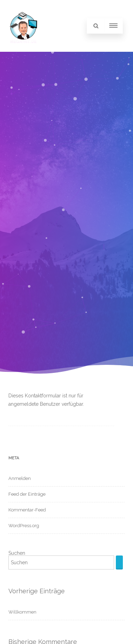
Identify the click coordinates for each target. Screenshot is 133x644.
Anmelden (20, 478)
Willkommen (22, 612)
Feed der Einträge (27, 494)
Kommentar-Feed (27, 510)
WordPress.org (24, 526)
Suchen (17, 553)
